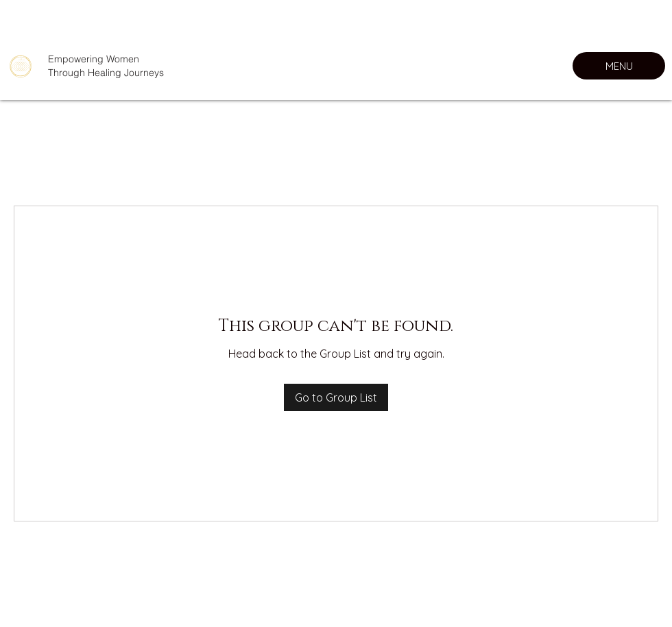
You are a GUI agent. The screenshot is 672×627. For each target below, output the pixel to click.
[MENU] (619, 66)
